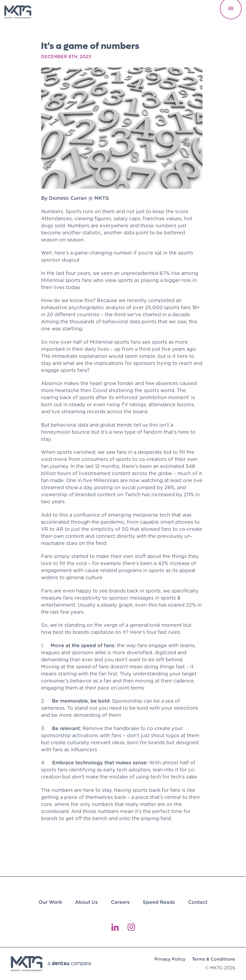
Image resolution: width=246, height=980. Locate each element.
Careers (120, 902)
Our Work (50, 902)
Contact (198, 902)
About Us (86, 902)
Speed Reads (159, 902)
